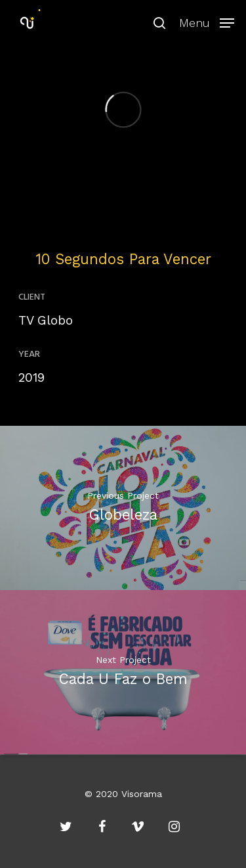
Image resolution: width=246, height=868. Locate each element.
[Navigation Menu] (207, 21)
